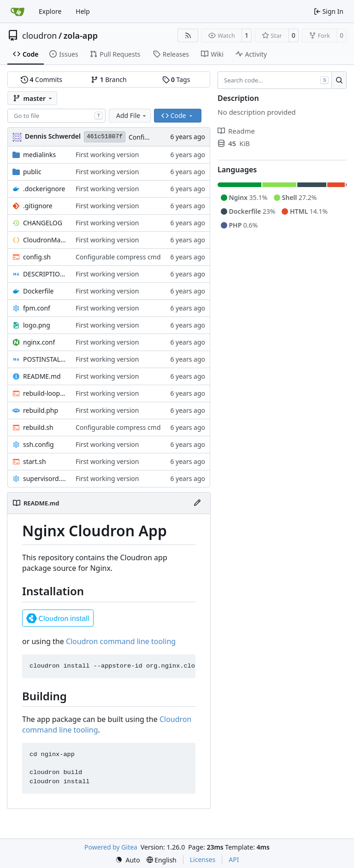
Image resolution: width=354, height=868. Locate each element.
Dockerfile (38, 291)
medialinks (39, 155)
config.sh (37, 257)
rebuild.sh (38, 427)
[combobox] (56, 116)
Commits (41, 79)
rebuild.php (41, 410)
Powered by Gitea (111, 847)
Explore (50, 11)
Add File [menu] (132, 115)
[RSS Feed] (188, 35)
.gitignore (38, 206)
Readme (236, 131)
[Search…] (339, 80)
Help (83, 11)
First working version (107, 155)
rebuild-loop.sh (45, 393)
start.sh (35, 461)
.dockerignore (44, 189)
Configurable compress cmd (118, 257)
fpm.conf (37, 308)
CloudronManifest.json (45, 240)
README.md (42, 376)
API (234, 859)
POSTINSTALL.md (45, 359)
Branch (109, 79)
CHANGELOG (43, 223)
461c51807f (105, 137)
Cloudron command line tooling (121, 641)
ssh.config (38, 444)
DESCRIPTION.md (45, 274)
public (32, 172)
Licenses (203, 859)
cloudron (39, 35)
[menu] (128, 860)
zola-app (81, 35)
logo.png (37, 325)
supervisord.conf (45, 478)
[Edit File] (197, 503)
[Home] (18, 12)
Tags (176, 79)
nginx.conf (39, 342)
